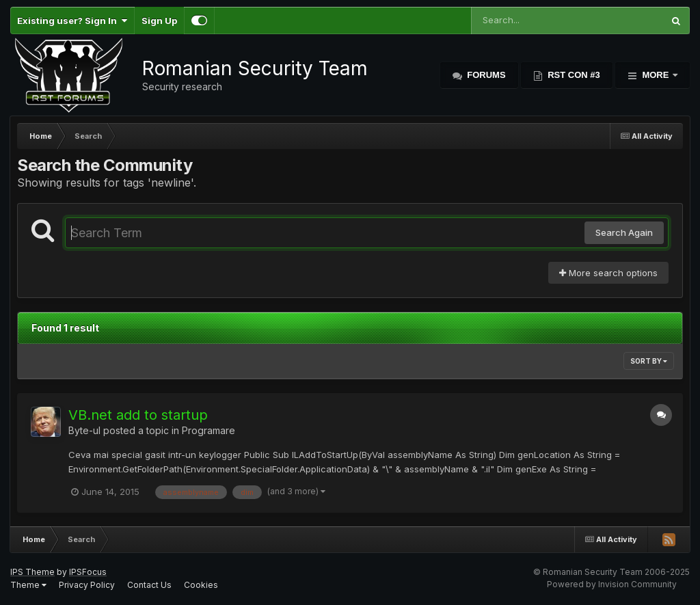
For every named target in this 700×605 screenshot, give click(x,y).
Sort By (649, 361)
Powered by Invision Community (612, 584)
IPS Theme (32, 572)
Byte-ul (84, 430)
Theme (28, 585)
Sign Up (159, 21)
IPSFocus (88, 572)
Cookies (201, 585)
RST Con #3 (573, 75)
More (656, 75)
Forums (485, 75)
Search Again (624, 232)
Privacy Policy (87, 585)
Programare (208, 430)
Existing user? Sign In (72, 21)
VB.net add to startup (138, 415)
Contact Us (149, 585)
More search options (608, 273)
